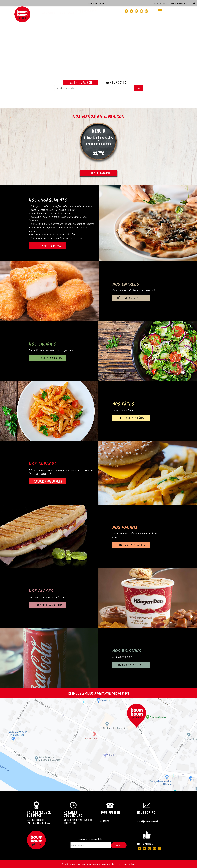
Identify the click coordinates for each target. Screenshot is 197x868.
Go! (139, 88)
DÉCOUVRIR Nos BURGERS (48, 481)
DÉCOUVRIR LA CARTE (99, 173)
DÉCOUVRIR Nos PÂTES (131, 418)
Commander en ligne (126, 864)
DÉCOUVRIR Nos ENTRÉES (131, 298)
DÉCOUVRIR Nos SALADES (48, 358)
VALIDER (119, 845)
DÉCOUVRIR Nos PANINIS (131, 545)
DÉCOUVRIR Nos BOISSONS (131, 665)
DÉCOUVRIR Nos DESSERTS (48, 605)
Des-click (111, 864)
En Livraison (81, 82)
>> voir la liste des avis (178, 3)
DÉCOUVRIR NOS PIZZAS (48, 246)
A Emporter (116, 82)
